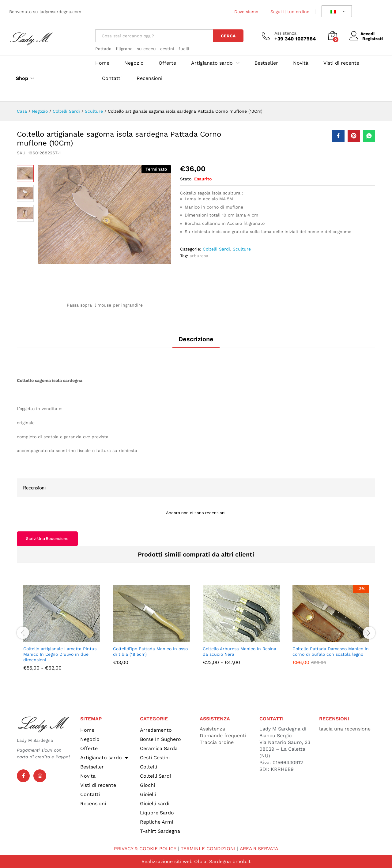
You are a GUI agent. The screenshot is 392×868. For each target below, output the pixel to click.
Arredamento (156, 730)
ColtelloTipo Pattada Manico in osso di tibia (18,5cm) (150, 651)
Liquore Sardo (157, 813)
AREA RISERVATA (260, 849)
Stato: (186, 179)
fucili (184, 49)
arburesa (199, 256)
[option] (62, 632)
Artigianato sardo (104, 758)
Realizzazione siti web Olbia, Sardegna (186, 861)
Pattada (103, 49)
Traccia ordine (217, 742)
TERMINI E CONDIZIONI (207, 849)
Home (102, 63)
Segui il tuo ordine (290, 12)
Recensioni (149, 78)
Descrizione (196, 339)
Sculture (242, 249)
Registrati (373, 39)
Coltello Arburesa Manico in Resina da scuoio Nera (239, 651)
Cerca (228, 36)
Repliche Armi (156, 822)
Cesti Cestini (155, 758)
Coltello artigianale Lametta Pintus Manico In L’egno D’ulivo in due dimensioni (60, 654)
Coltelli (149, 767)
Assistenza (285, 33)
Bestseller (266, 63)
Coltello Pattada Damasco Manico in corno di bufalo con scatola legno (331, 651)
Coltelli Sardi (216, 249)
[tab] (196, 342)
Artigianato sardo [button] (212, 63)
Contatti (112, 78)
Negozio (134, 63)
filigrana (124, 49)
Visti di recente (341, 63)
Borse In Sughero (160, 739)
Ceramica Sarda (159, 748)
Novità (301, 63)
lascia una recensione (345, 729)
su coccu (146, 49)
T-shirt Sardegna (160, 831)
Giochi (147, 785)
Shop (22, 78)
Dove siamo (246, 12)
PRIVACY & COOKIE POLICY (143, 849)
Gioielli (148, 794)
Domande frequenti (223, 736)
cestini (167, 49)
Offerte (167, 63)
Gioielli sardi (155, 804)
